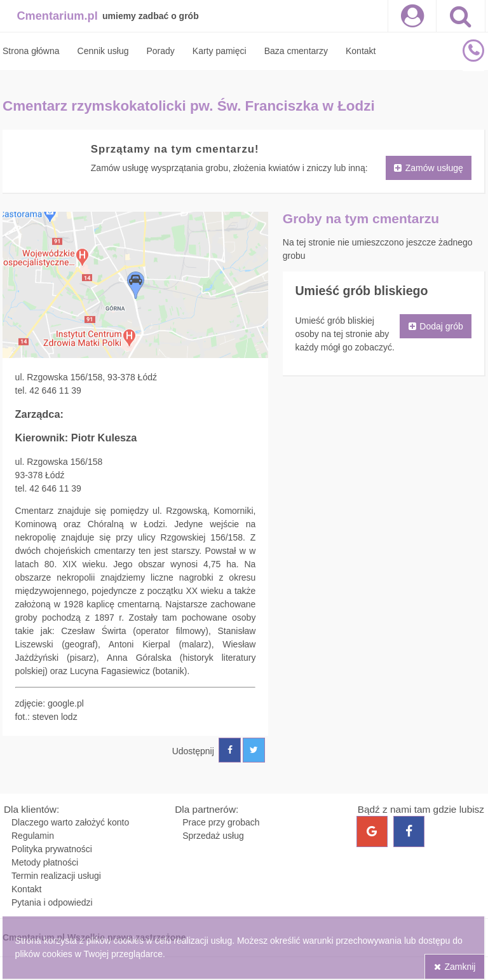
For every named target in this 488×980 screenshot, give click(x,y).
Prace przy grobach (221, 822)
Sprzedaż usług (213, 836)
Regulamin (33, 836)
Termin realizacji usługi (56, 876)
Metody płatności (45, 862)
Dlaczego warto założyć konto (70, 822)
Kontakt (26, 889)
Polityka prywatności (52, 849)
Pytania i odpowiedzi (52, 902)
